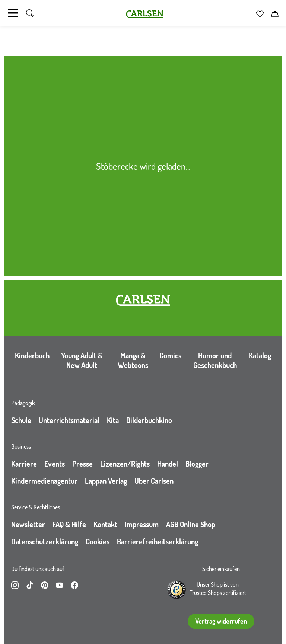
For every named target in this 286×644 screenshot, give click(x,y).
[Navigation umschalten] (13, 13)
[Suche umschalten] (30, 13)
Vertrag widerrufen (221, 621)
